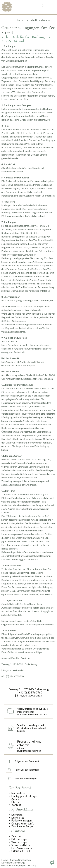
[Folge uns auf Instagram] (23, 770)
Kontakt (16, 805)
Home (5, 860)
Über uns (16, 802)
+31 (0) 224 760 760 (30, 692)
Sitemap (32, 865)
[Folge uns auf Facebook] (23, 761)
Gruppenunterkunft (23, 824)
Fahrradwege (19, 839)
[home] (7, 7)
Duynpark (17, 815)
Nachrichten (18, 793)
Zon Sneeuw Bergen (23, 826)
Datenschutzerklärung (13, 863)
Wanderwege (19, 842)
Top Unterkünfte (21, 809)
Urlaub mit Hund (21, 851)
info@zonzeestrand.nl (30, 695)
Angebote (17, 799)
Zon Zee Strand (20, 788)
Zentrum (16, 836)
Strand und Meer (21, 845)
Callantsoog (17, 831)
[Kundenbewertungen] (23, 778)
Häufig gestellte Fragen (25, 796)
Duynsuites (18, 818)
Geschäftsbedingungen (13, 865)
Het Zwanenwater (22, 848)
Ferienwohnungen (22, 821)
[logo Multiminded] (52, 863)
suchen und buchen (21, 860)
